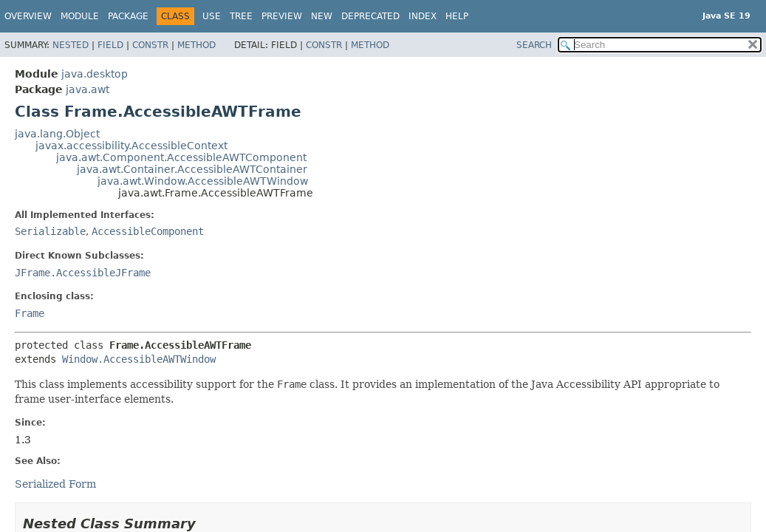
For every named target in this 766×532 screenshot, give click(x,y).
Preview (282, 16)
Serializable (50, 231)
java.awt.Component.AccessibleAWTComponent (181, 157)
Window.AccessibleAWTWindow (139, 359)
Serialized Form (55, 484)
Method (196, 45)
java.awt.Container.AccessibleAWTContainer (192, 169)
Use (212, 16)
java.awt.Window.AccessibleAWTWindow (203, 181)
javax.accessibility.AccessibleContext (131, 146)
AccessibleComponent (148, 231)
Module (80, 16)
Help (457, 16)
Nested (71, 45)
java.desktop (95, 74)
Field (110, 45)
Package (128, 16)
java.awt (88, 89)
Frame (30, 313)
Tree (241, 16)
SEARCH (534, 45)
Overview (28, 16)
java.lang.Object (57, 134)
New (322, 16)
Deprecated (370, 16)
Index (423, 16)
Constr (150, 45)
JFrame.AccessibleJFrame (83, 273)
